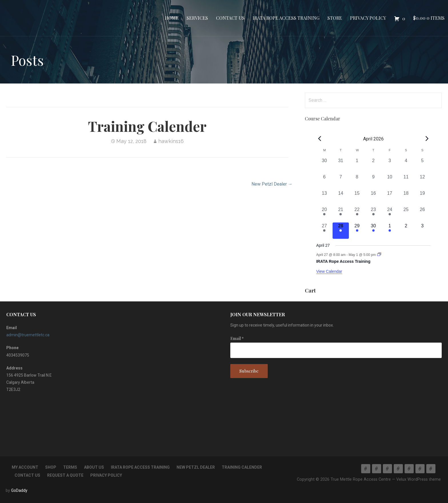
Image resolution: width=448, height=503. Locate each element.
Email (237, 338)
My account (25, 467)
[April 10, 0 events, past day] (390, 182)
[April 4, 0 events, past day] (406, 165)
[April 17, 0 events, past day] (390, 198)
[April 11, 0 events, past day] (406, 182)
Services (197, 18)
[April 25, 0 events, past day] (406, 214)
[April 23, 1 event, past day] (373, 214)
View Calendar (329, 271)
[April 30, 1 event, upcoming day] (373, 231)
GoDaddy (19, 490)
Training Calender (242, 467)
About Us (94, 467)
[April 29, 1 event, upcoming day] (357, 231)
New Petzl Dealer (196, 467)
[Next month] (427, 138)
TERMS (70, 467)
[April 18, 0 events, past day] (406, 198)
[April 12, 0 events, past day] (422, 182)
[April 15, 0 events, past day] (357, 198)
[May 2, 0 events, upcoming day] (406, 231)
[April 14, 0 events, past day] (341, 198)
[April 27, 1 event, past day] (324, 231)
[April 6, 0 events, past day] (324, 182)
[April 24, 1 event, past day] (390, 214)
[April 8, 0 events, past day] (357, 182)
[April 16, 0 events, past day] (373, 198)
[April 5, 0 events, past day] (422, 165)
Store (335, 18)
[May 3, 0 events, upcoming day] (422, 231)
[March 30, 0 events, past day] (324, 165)
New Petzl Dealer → (272, 184)
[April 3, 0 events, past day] (390, 165)
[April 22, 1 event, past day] (357, 214)
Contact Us (230, 18)
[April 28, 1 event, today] (341, 231)
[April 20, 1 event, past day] (324, 214)
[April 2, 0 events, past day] (373, 165)
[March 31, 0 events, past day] (341, 165)
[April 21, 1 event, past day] (341, 214)
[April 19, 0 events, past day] (422, 198)
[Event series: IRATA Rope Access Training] (379, 255)
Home (172, 18)
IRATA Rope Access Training (286, 18)
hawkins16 (171, 141)
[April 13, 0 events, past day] (324, 198)
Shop (51, 467)
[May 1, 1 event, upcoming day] (390, 231)
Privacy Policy (368, 18)
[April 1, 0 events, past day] (357, 165)
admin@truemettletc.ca (28, 335)
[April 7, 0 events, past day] (341, 182)
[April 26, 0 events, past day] (422, 214)
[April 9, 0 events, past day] (373, 182)
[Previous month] (320, 138)
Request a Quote (65, 475)
